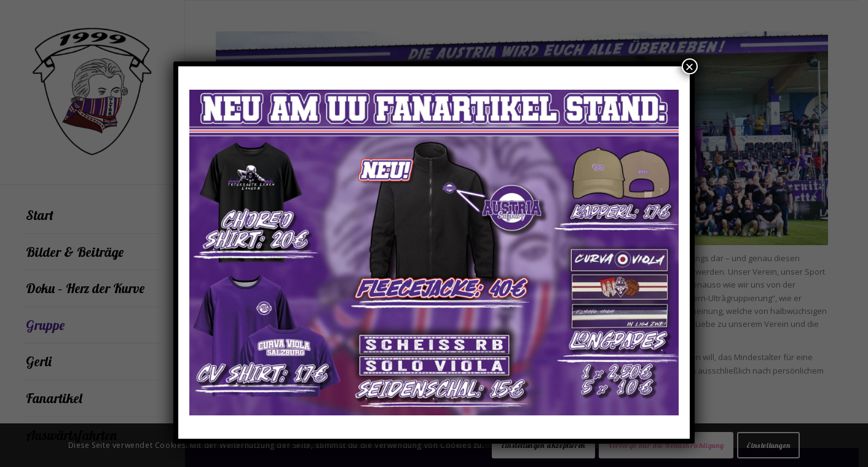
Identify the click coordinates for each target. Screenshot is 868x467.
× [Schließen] (690, 66)
